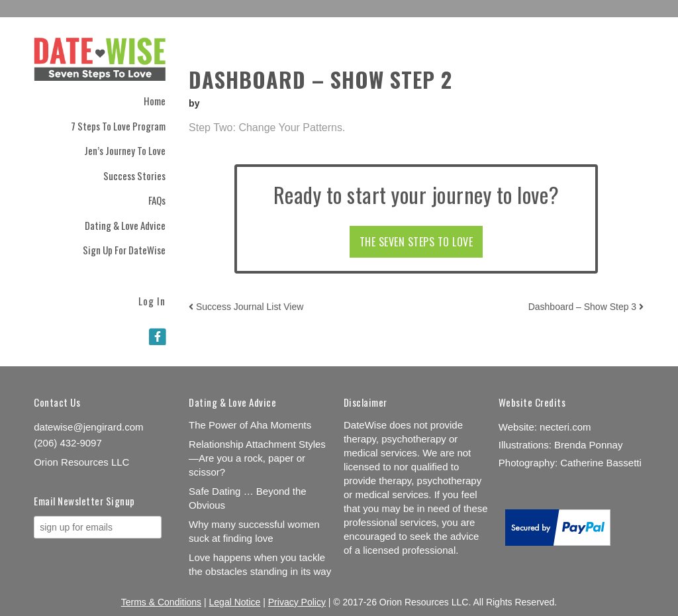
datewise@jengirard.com (88, 427)
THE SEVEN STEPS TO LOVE (416, 242)
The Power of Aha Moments (250, 425)
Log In (152, 300)
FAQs (157, 200)
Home (155, 101)
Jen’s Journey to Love (125, 150)
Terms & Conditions (161, 602)
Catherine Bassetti (601, 463)
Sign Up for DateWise (124, 250)
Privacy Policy (297, 602)
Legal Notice (235, 602)
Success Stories (134, 176)
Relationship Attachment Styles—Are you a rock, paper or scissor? (257, 458)
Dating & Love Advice (125, 225)
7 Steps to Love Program (118, 126)
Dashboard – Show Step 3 (586, 307)
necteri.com (565, 427)
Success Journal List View (246, 307)
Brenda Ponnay (588, 445)
